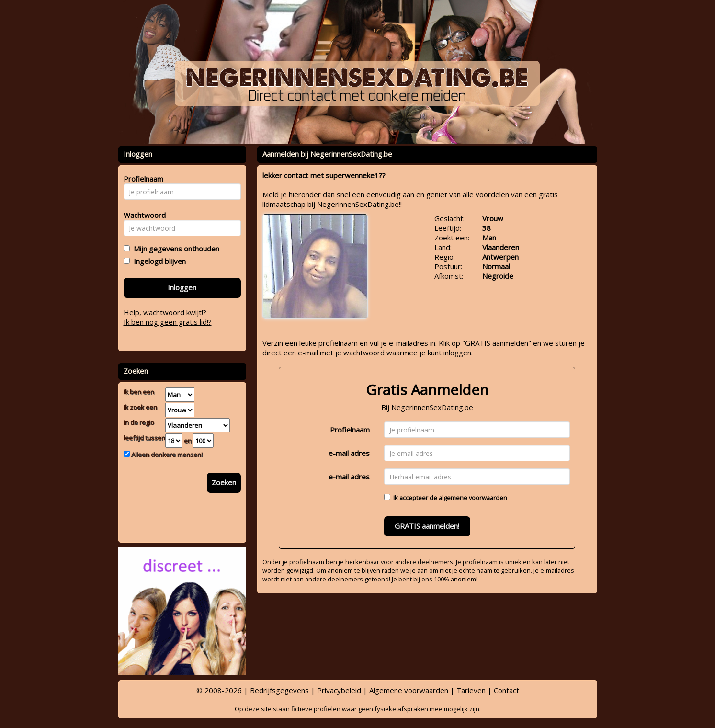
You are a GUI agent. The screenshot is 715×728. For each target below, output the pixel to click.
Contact (506, 690)
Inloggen (182, 287)
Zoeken (224, 482)
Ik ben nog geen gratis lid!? (168, 322)
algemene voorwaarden (473, 498)
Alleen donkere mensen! (166, 455)
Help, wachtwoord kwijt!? (165, 312)
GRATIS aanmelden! (427, 526)
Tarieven (471, 690)
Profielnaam (350, 430)
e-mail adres (349, 453)
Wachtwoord (142, 215)
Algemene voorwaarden (409, 690)
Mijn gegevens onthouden (175, 249)
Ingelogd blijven (158, 261)
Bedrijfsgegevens (279, 690)
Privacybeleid (339, 690)
